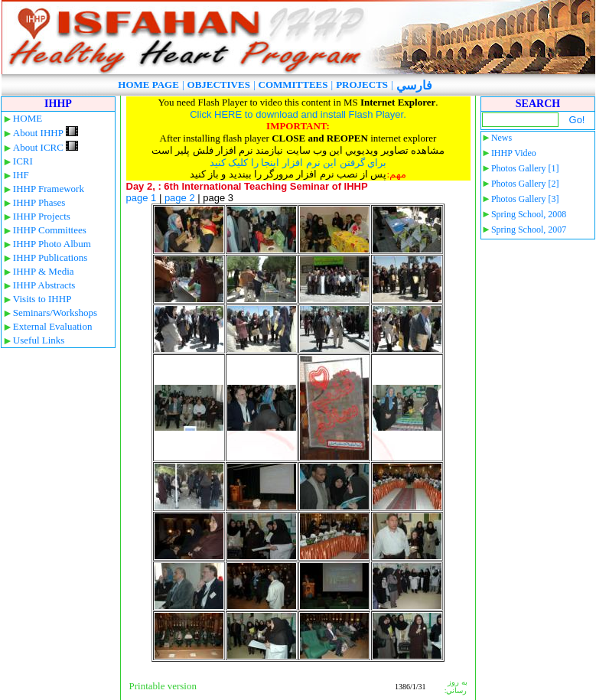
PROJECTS (362, 85)
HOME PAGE (148, 85)
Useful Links (39, 340)
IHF (21, 175)
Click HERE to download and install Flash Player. (298, 114)
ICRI (23, 161)
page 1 (142, 198)
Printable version (163, 686)
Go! (577, 120)
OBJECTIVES (219, 85)
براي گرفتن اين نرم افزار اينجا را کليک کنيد (298, 163)
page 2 (180, 198)
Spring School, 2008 (529, 214)
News (502, 138)
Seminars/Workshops (55, 313)
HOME (28, 118)
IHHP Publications (50, 257)
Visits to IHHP (42, 299)
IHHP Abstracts (44, 285)
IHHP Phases (39, 202)
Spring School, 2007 (529, 230)
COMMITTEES (293, 85)
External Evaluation (53, 326)
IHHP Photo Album (52, 244)
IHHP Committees (50, 230)
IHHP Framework (49, 189)
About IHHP (46, 133)
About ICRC (46, 147)
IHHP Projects (42, 216)
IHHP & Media (44, 271)
